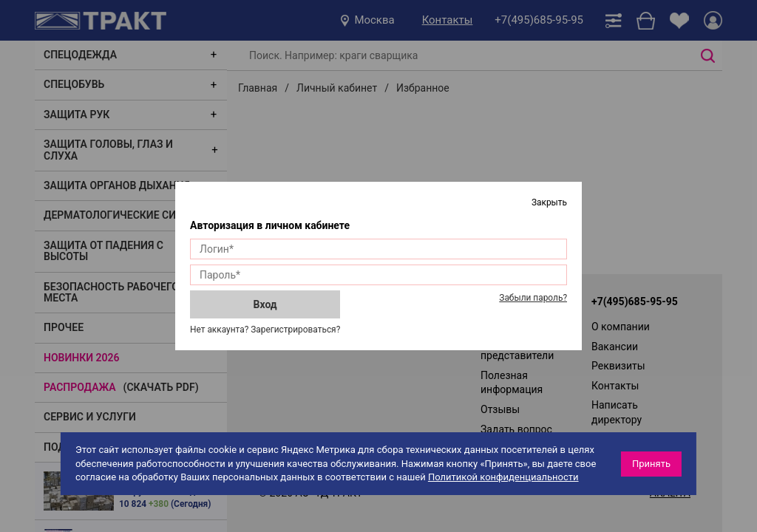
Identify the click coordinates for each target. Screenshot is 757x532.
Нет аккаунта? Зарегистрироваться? (265, 330)
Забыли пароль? (533, 298)
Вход (265, 304)
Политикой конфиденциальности (503, 477)
